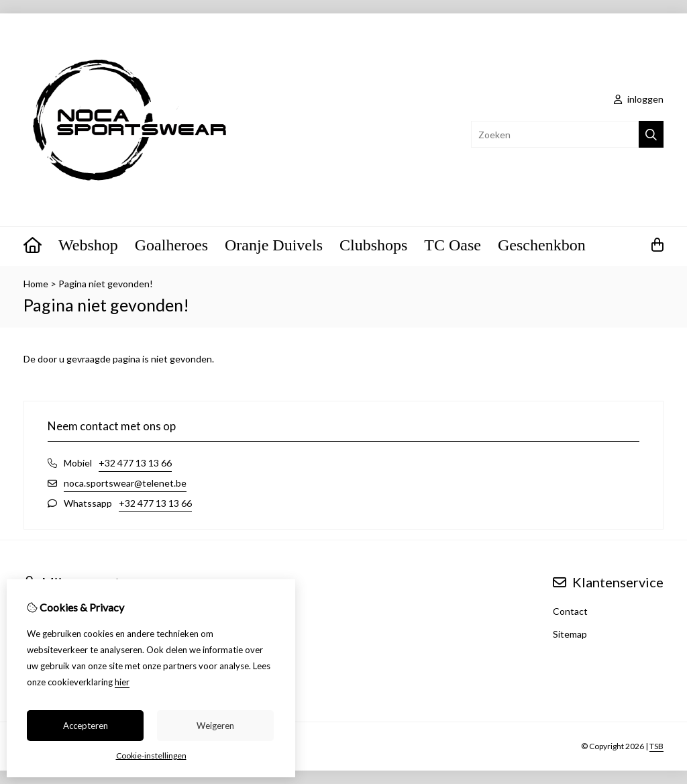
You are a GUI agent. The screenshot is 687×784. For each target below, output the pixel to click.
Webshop (88, 245)
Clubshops (373, 245)
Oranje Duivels (274, 245)
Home (36, 284)
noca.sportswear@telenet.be (125, 483)
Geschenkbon (542, 245)
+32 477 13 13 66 (135, 463)
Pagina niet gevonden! (106, 284)
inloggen (639, 99)
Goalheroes (171, 245)
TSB (656, 746)
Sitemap (570, 634)
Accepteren (86, 726)
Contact (570, 611)
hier (122, 682)
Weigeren (215, 726)
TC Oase (453, 245)
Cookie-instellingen (151, 755)
